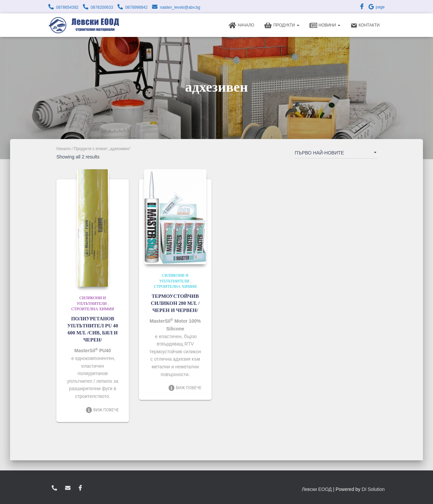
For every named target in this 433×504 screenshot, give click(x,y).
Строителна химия (92, 309)
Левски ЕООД (317, 489)
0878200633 (102, 7)
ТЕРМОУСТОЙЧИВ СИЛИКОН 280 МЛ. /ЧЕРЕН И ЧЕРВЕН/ (175, 303)
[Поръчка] (336, 154)
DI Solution (373, 489)
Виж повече (102, 410)
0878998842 (136, 7)
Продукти (282, 26)
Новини (325, 26)
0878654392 (67, 7)
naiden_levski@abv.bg (180, 7)
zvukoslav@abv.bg (68, 488)
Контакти (365, 26)
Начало (241, 26)
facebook (80, 488)
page (376, 7)
